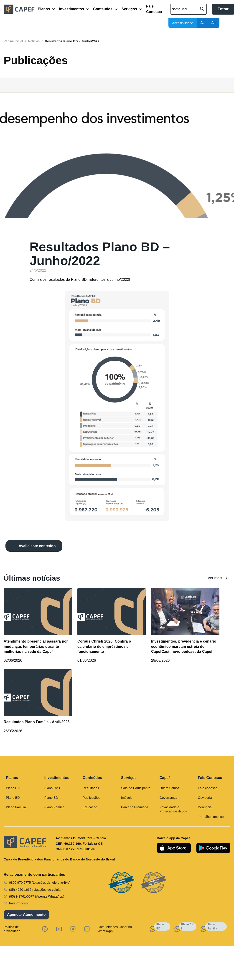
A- (202, 23)
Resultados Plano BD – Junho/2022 (72, 41)
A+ (214, 23)
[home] (21, 9)
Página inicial (13, 41)
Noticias (34, 41)
